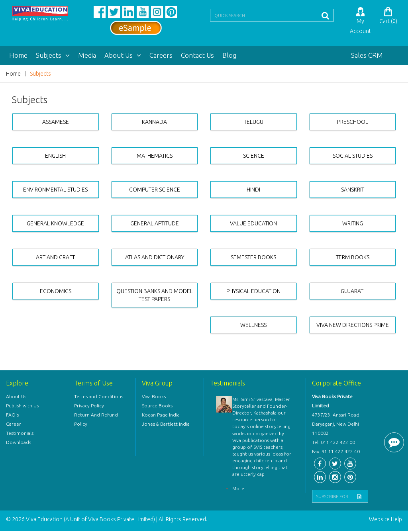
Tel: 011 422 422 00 (333, 443)
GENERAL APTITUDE (155, 224)
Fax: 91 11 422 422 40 (336, 452)
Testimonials (20, 434)
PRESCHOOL (353, 123)
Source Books (157, 406)
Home (18, 56)
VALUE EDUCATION (253, 224)
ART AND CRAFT (55, 258)
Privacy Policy (89, 406)
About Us (123, 56)
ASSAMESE (56, 123)
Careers (161, 56)
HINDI (253, 190)
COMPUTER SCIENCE (155, 190)
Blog (229, 56)
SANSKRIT (353, 190)
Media (87, 56)
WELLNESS (253, 326)
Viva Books (154, 397)
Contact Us (197, 56)
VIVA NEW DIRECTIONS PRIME (353, 326)
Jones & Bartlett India (166, 425)
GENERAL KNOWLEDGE (55, 224)
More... (240, 489)
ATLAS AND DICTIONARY (155, 258)
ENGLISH (55, 156)
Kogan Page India (161, 416)
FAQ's (12, 416)
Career (14, 425)
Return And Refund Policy (96, 420)
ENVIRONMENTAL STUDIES (55, 190)
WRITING (353, 224)
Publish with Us (22, 406)
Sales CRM (367, 56)
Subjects (53, 56)
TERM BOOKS (353, 258)
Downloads (19, 443)
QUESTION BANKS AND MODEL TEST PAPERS (155, 296)
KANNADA (154, 123)
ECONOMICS (56, 292)
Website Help (385, 520)
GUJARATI (353, 292)
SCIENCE (254, 156)
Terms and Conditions (99, 397)
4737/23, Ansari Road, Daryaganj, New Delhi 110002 (336, 425)
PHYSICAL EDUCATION (253, 292)
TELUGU (254, 123)
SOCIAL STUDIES (353, 156)
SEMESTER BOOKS (253, 258)
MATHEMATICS (155, 156)
